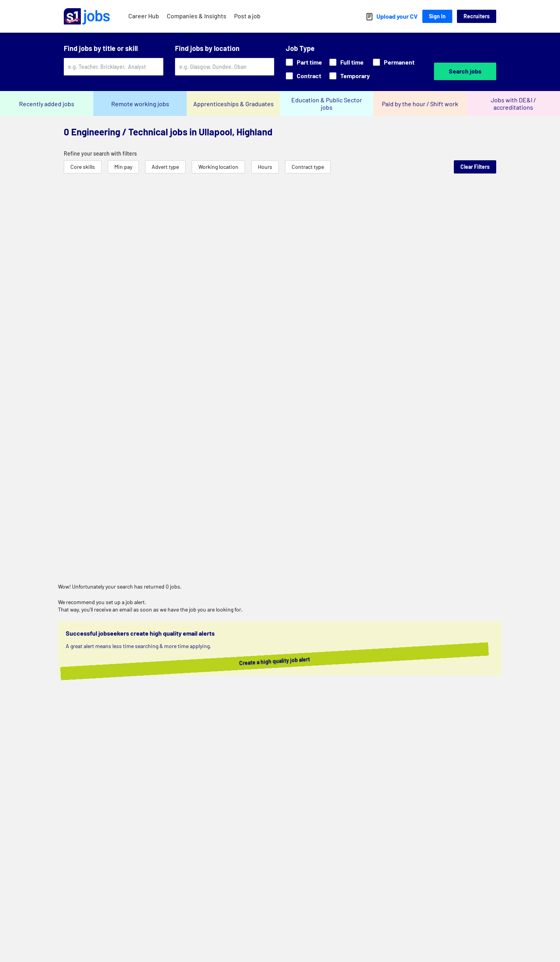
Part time (304, 62)
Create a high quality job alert (284, 661)
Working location (218, 167)
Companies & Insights (197, 16)
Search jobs (465, 71)
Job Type (300, 48)
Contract (304, 76)
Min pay (123, 167)
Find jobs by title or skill (101, 48)
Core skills (83, 167)
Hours (265, 167)
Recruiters (477, 16)
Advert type (165, 167)
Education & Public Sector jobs (327, 103)
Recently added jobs (47, 104)
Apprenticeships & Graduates (234, 104)
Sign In (437, 16)
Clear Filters (475, 167)
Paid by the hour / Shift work (420, 104)
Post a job (247, 16)
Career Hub (144, 16)
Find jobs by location (207, 48)
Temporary (350, 76)
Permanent (394, 62)
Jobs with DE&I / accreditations (513, 103)
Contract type (308, 167)
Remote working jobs (140, 104)
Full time (346, 62)
